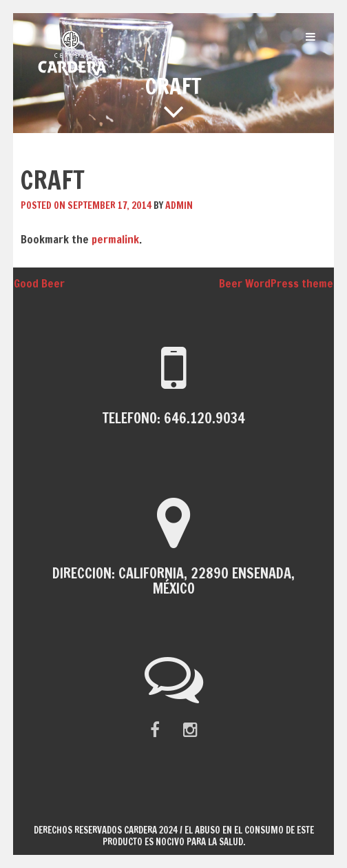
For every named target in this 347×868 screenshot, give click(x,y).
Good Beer (32, 283)
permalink (115, 239)
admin (179, 205)
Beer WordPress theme (283, 283)
